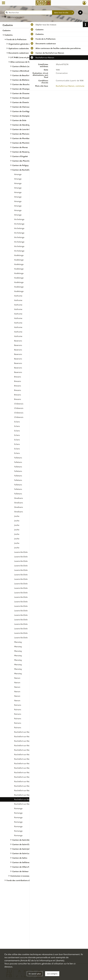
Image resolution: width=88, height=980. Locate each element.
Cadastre (7, 30)
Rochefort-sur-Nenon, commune (70, 86)
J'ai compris (52, 974)
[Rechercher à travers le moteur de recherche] (30, 13)
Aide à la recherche (14, 17)
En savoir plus (35, 974)
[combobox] (63, 13)
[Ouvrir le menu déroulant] (3, 3)
